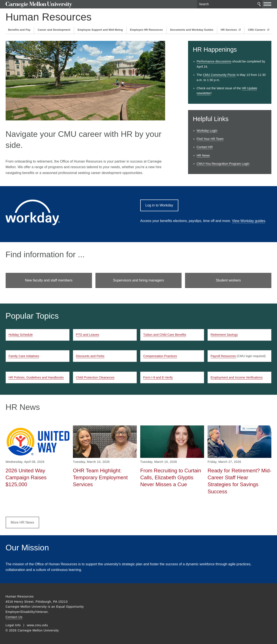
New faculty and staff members (49, 280)
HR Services (229, 30)
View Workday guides (249, 221)
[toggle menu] (268, 4)
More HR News (22, 522)
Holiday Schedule (21, 335)
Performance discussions (214, 61)
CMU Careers (257, 30)
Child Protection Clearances (95, 377)
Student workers (228, 280)
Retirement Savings (224, 335)
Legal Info (13, 625)
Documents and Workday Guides (192, 30)
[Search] (230, 4)
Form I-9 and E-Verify (158, 377)
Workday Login (207, 131)
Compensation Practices (160, 356)
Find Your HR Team (210, 139)
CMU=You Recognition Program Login (223, 164)
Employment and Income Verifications (237, 377)
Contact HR (205, 147)
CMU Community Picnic (219, 75)
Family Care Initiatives (24, 356)
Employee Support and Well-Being (100, 30)
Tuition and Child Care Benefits (165, 335)
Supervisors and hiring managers (139, 280)
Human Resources (49, 17)
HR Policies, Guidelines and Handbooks (36, 377)
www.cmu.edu (37, 625)
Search (259, 4)
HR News (203, 155)
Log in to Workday (159, 205)
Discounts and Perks (90, 356)
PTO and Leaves (88, 335)
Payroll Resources (223, 356)
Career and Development (54, 30)
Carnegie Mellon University (39, 5)
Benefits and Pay (19, 30)
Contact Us (14, 617)
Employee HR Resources (147, 30)
